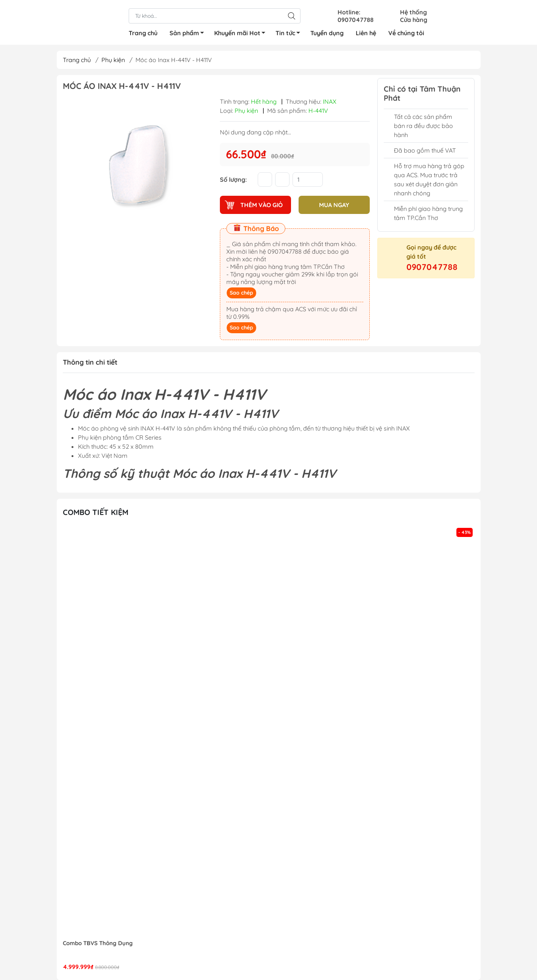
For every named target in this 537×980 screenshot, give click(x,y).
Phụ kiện (113, 60)
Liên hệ (366, 33)
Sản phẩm (189, 34)
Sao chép (241, 293)
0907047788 (432, 267)
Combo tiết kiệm (96, 512)
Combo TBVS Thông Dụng (98, 943)
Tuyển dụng (327, 33)
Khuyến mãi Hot (242, 34)
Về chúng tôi (406, 33)
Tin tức (290, 34)
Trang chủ (143, 33)
